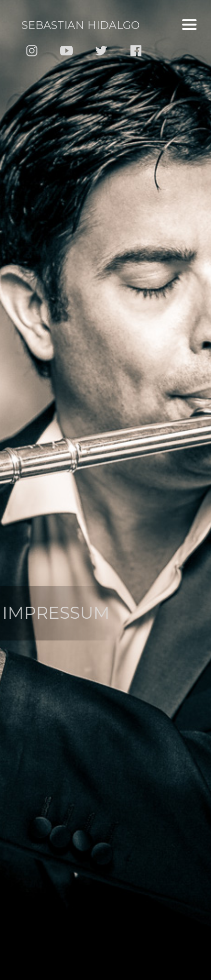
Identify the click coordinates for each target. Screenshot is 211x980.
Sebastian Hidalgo (81, 25)
